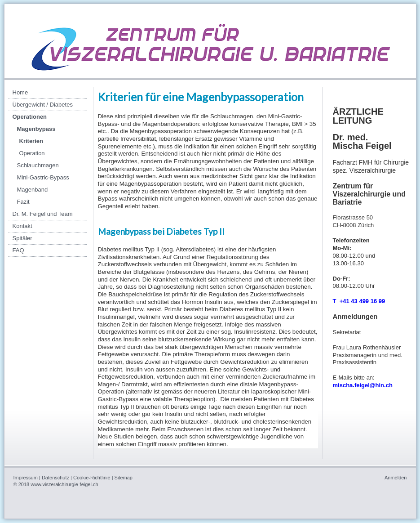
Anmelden (396, 478)
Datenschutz (55, 478)
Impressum (26, 478)
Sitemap (124, 478)
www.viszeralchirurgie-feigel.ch (64, 484)
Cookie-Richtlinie (92, 478)
